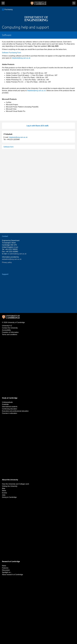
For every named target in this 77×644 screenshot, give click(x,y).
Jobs (4, 495)
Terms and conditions (10, 335)
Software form (9, 147)
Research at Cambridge (11, 561)
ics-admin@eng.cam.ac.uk (17, 254)
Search (74, 3)
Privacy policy (7, 262)
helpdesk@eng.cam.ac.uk (21, 58)
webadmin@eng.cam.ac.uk (12, 259)
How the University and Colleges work (15, 484)
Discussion (6, 570)
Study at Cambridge (10, 398)
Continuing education (10, 409)
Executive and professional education (15, 411)
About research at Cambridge (12, 575)
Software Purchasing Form (11, 53)
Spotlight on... (7, 572)
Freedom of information (10, 332)
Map (4, 488)
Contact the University (10, 328)
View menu (3, 3)
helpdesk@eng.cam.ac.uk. (37, 91)
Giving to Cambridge (9, 497)
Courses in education (10, 413)
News (4, 491)
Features (5, 568)
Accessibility (6, 330)
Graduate (5, 404)
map (16, 247)
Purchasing (9, 9)
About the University (10, 480)
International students (10, 407)
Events (4, 493)
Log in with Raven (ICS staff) (38, 126)
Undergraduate (7, 402)
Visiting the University (10, 486)
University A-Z (7, 326)
